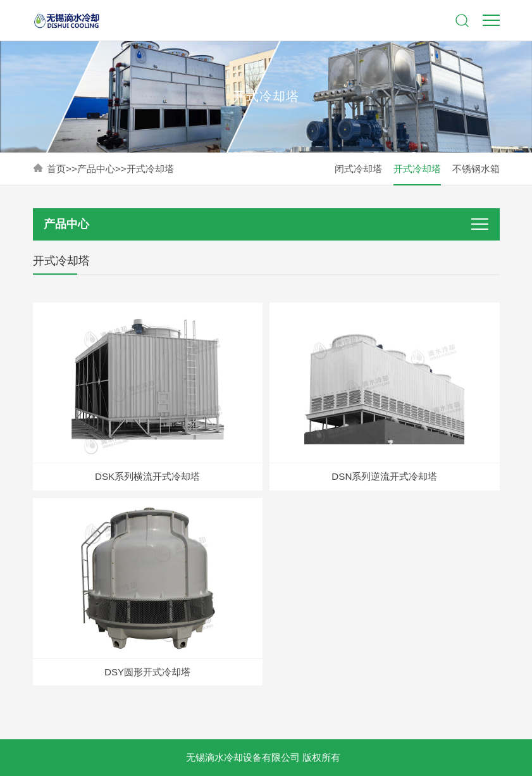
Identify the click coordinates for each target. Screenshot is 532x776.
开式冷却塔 (150, 169)
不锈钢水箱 (476, 169)
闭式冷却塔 (358, 169)
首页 (56, 169)
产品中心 (96, 169)
